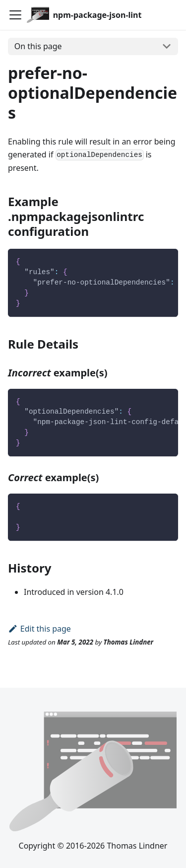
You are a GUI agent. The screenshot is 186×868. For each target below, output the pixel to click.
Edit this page (39, 629)
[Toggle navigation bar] (15, 15)
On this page (38, 46)
